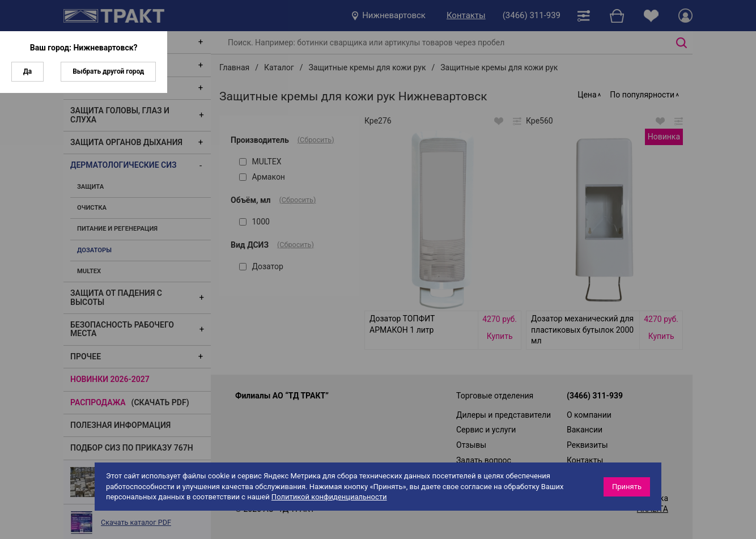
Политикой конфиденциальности (329, 497)
